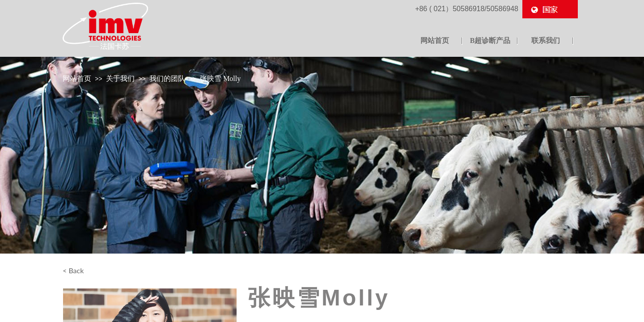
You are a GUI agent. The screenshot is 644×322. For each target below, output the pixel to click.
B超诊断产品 (490, 40)
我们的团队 (167, 78)
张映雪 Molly (220, 78)
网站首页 (77, 78)
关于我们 (120, 78)
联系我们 (546, 40)
